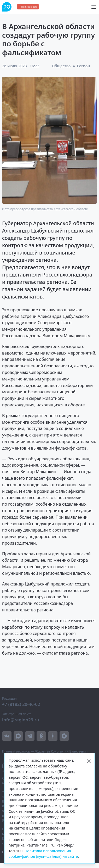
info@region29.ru (21, 720)
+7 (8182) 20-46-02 (21, 704)
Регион (83, 66)
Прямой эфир (29, 7)
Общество (61, 66)
